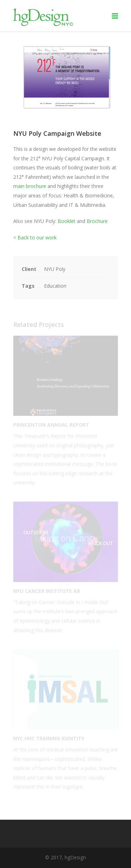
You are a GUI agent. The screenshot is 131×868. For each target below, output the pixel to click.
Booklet (67, 221)
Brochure (97, 221)
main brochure (30, 186)
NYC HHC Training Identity (49, 738)
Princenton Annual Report (51, 425)
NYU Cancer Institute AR (47, 591)
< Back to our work (35, 237)
